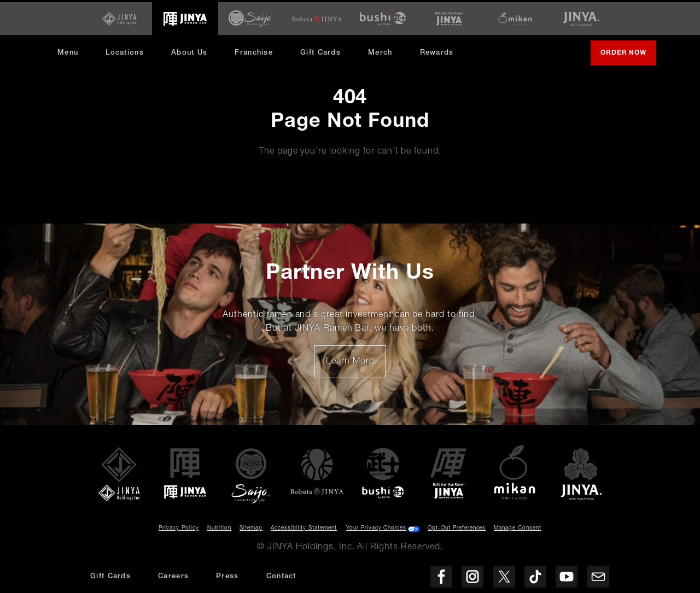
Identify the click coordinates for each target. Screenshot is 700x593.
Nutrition (220, 526)
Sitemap (251, 526)
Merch (384, 54)
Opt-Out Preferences (457, 526)
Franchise (254, 51)
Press (227, 577)
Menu (68, 51)
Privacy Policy (179, 526)
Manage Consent (517, 526)
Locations (125, 51)
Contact (281, 577)
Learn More (356, 363)
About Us (189, 51)
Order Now (628, 55)
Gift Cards (320, 51)
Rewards (437, 51)
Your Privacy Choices (376, 526)
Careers (173, 577)
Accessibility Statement (304, 526)
